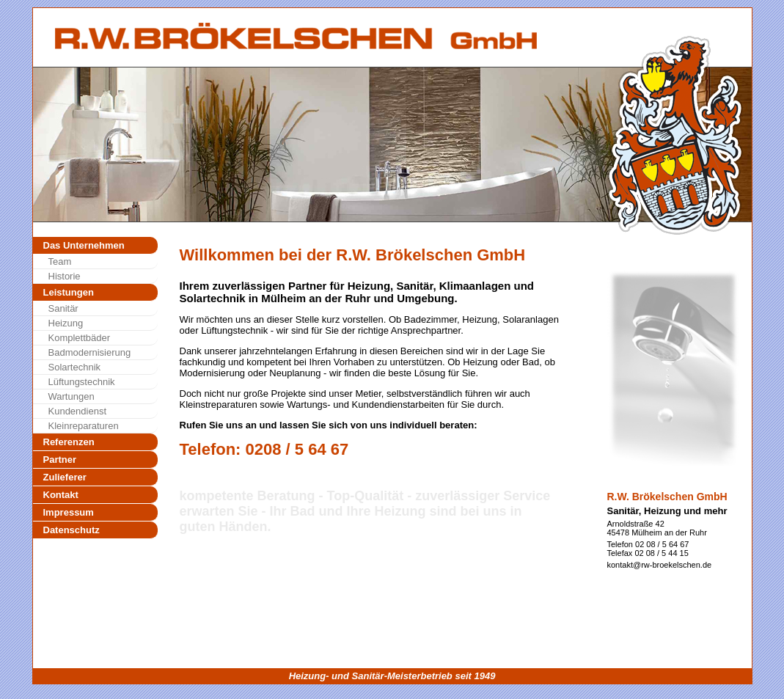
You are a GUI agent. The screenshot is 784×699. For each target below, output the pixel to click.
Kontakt (61, 495)
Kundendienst (78, 411)
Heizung (66, 323)
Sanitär (63, 308)
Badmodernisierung (90, 352)
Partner (60, 460)
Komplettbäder (80, 338)
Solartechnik (75, 367)
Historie (65, 276)
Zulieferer (65, 477)
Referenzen (69, 442)
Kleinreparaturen (84, 426)
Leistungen (69, 292)
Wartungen (72, 396)
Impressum (69, 512)
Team (60, 261)
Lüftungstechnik (82, 382)
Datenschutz (72, 530)
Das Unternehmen (84, 245)
